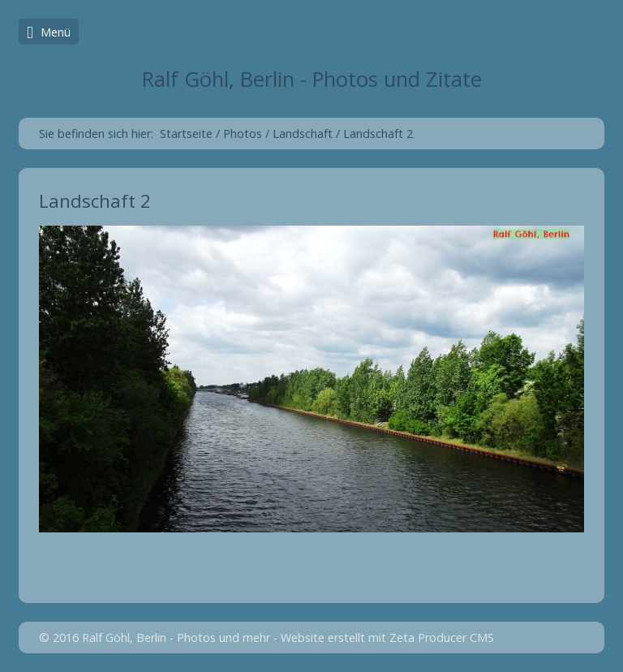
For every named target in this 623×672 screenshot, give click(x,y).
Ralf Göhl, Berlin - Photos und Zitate (312, 79)
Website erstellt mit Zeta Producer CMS (387, 638)
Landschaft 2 (378, 134)
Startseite (186, 134)
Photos (243, 134)
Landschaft (303, 134)
